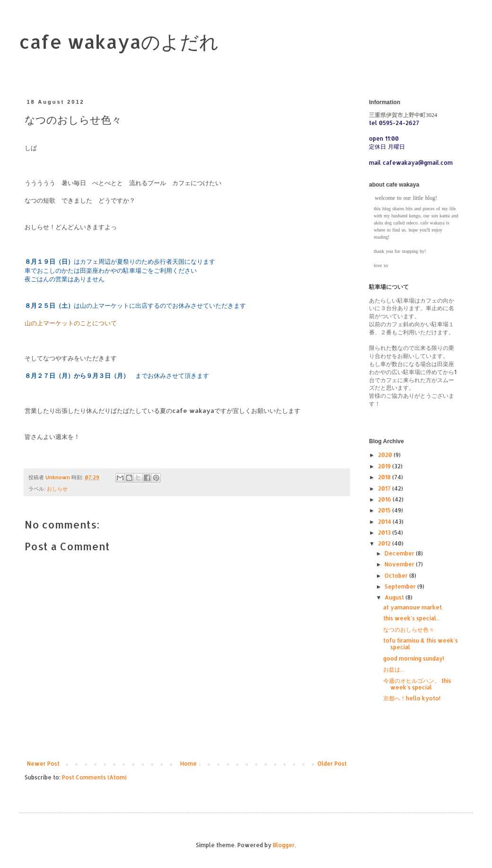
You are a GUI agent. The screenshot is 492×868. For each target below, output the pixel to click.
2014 (385, 522)
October (397, 576)
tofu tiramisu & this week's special (421, 644)
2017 (385, 488)
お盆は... (394, 669)
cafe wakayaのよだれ (119, 41)
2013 (385, 532)
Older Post (332, 764)
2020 (386, 455)
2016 (385, 499)
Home (189, 764)
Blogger (284, 845)
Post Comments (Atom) (94, 777)
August (395, 597)
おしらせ (57, 489)
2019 (385, 466)
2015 (385, 510)
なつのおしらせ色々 (409, 630)
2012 (385, 543)
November (400, 564)
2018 (385, 477)
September (401, 586)
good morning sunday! (414, 658)
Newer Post (43, 764)
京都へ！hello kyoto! (412, 698)
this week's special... (412, 618)
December (400, 553)
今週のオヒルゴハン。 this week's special (417, 684)
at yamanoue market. (413, 607)
